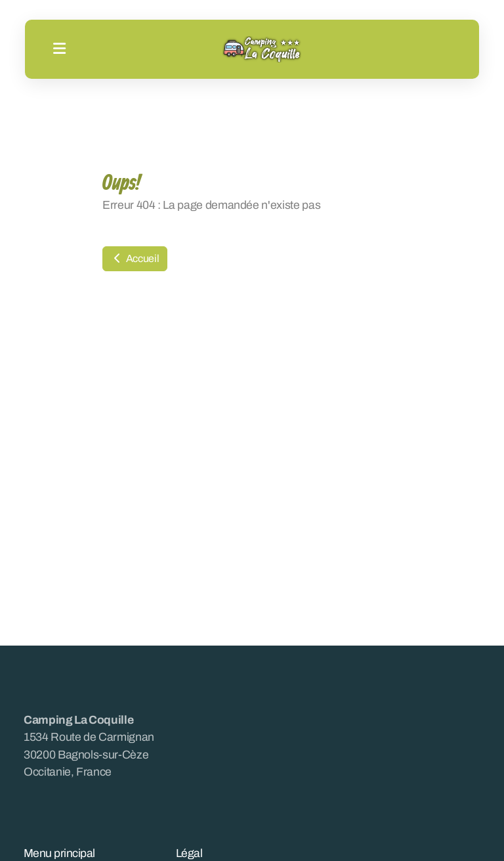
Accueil (135, 258)
